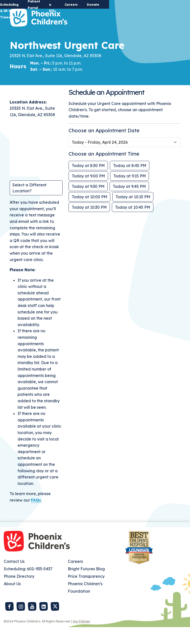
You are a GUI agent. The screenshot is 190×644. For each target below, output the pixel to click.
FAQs (36, 517)
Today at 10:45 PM (133, 224)
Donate (174, 4)
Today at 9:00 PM (88, 193)
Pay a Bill (129, 4)
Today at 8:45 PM (130, 182)
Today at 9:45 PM (129, 203)
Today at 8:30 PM (88, 182)
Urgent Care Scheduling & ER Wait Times (45, 4)
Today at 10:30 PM (89, 224)
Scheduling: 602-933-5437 (28, 586)
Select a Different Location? (29, 205)
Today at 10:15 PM (133, 214)
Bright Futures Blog (86, 586)
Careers (152, 4)
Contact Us (14, 578)
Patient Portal (100, 4)
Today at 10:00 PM (89, 214)
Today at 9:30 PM (88, 203)
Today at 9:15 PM (130, 193)
